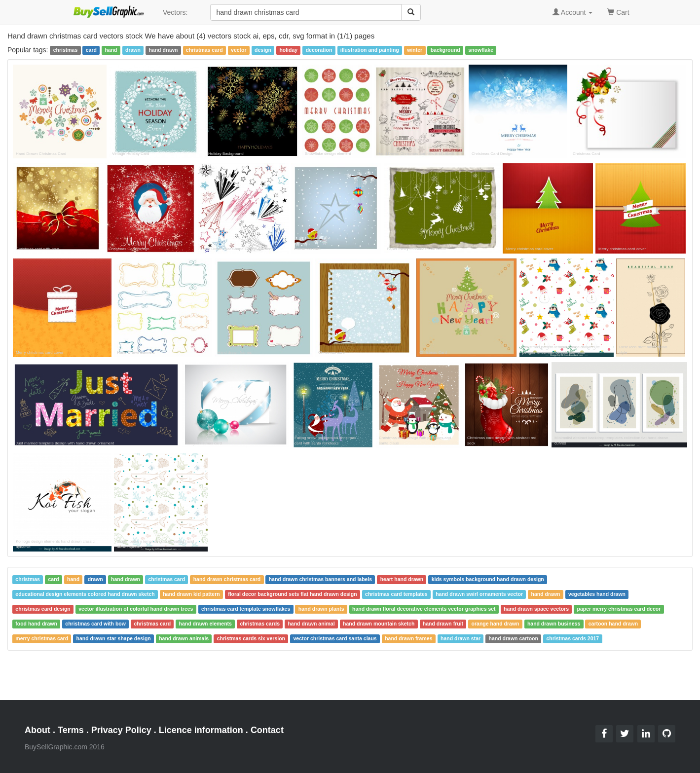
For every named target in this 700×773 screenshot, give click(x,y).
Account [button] (573, 12)
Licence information (201, 730)
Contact (267, 730)
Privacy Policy (121, 730)
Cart (618, 12)
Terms (71, 730)
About (37, 730)
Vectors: (175, 12)
